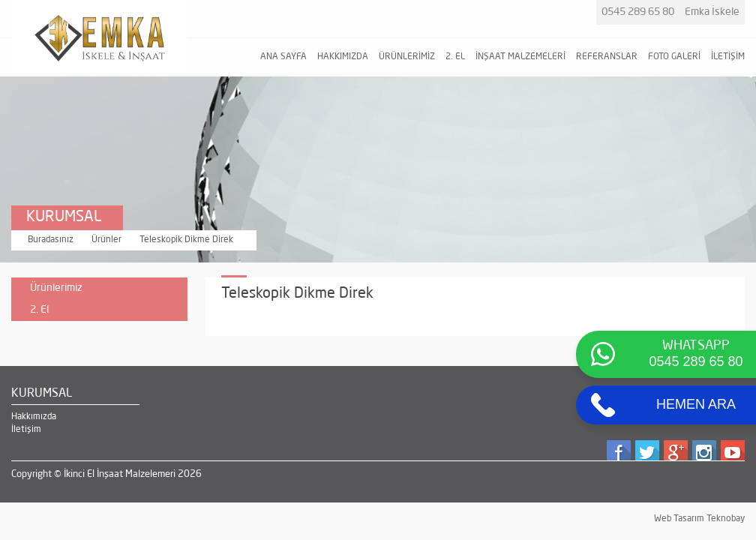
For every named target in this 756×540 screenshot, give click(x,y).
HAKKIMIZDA (343, 57)
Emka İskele (712, 12)
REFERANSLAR (607, 57)
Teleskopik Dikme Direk (186, 240)
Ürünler (106, 240)
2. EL (455, 57)
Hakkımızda (34, 417)
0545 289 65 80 (638, 12)
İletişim (26, 430)
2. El (105, 312)
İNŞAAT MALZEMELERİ (520, 57)
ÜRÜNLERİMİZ (407, 57)
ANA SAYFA (283, 57)
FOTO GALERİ (674, 57)
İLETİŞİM (728, 57)
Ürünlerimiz (56, 288)
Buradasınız (51, 240)
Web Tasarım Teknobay (699, 519)
